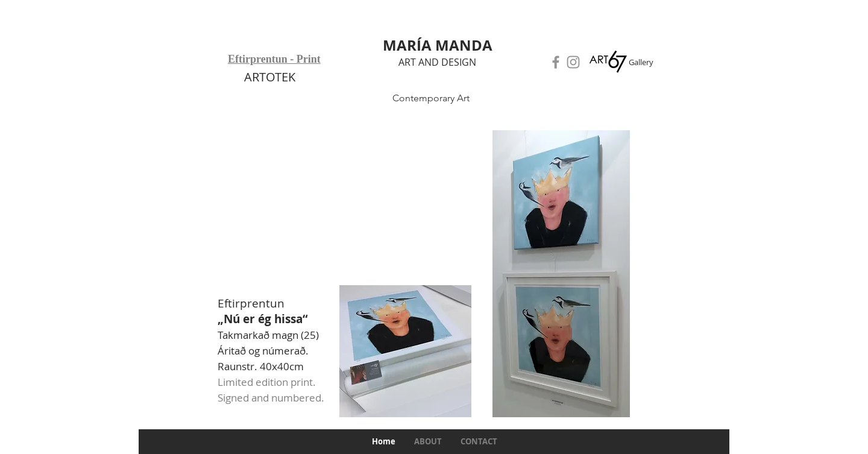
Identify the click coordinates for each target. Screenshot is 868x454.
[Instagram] (573, 62)
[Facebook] (556, 62)
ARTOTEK (270, 77)
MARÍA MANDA (438, 45)
